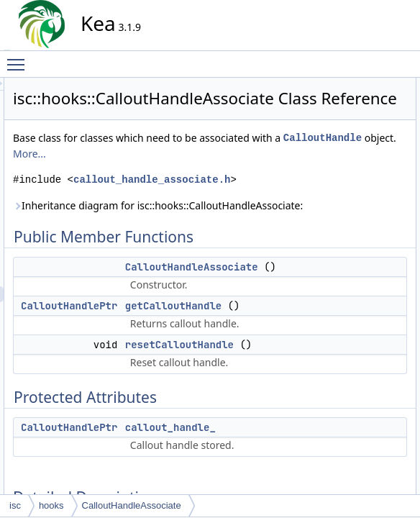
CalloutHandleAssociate (367, 101)
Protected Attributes (348, 149)
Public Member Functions (359, 86)
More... (159, 205)
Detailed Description (348, 181)
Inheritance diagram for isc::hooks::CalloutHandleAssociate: (212, 281)
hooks (51, 505)
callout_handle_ (352, 165)
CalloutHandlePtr (198, 405)
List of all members (346, 307)
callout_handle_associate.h (227, 247)
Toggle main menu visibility (19, 58)
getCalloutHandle (355, 117)
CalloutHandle (182, 190)
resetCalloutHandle (358, 133)
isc (15, 505)
